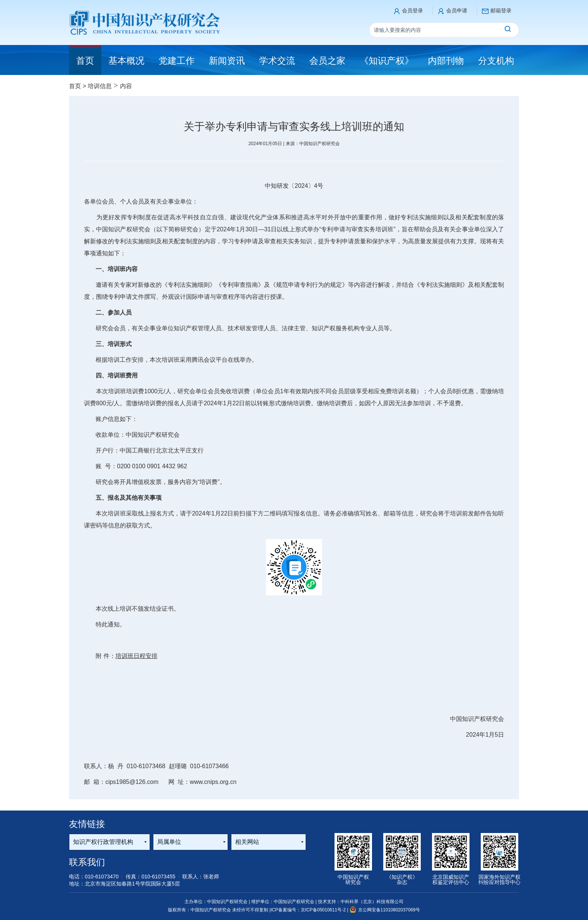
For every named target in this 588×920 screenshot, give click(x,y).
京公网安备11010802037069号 (385, 910)
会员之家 (327, 61)
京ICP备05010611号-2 (324, 910)
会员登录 (412, 10)
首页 (75, 86)
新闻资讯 (227, 61)
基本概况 (126, 61)
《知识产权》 (387, 61)
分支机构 (496, 61)
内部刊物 (446, 61)
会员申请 (457, 10)
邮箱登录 (501, 10)
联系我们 (87, 862)
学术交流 (277, 61)
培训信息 (100, 86)
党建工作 (177, 61)
